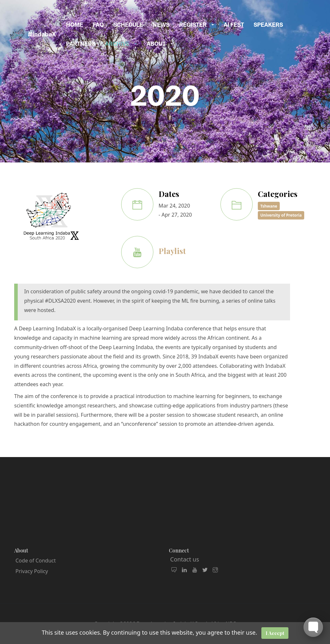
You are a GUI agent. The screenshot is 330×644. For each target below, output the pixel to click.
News (161, 25)
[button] (215, 25)
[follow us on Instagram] (215, 570)
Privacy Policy (32, 571)
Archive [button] (117, 44)
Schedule (128, 25)
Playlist (172, 251)
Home (75, 25)
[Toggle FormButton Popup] (313, 627)
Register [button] (193, 25)
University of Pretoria (281, 215)
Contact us (185, 559)
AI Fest (234, 25)
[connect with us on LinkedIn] (184, 570)
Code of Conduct (36, 561)
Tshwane (269, 206)
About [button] (156, 44)
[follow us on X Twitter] (205, 570)
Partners (81, 44)
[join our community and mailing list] (174, 570)
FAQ (98, 25)
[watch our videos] (195, 570)
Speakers (268, 25)
